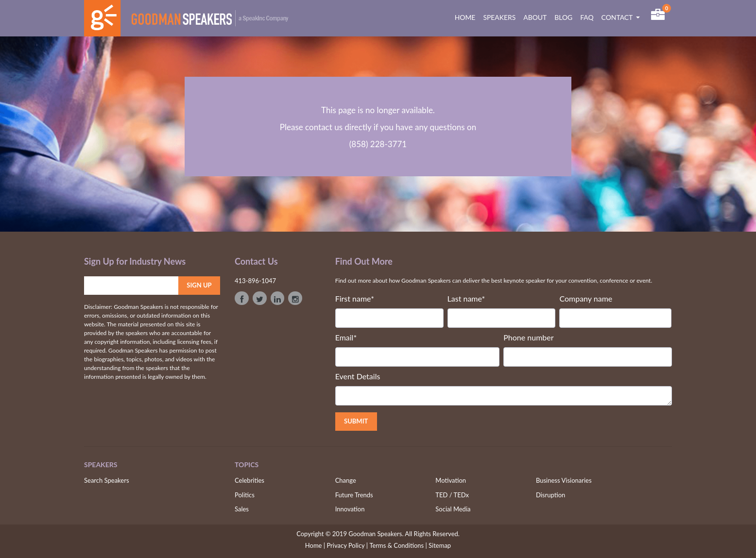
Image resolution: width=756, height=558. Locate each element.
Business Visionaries (564, 480)
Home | (315, 545)
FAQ (587, 17)
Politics (245, 495)
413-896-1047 (255, 281)
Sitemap (440, 545)
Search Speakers (107, 480)
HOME (467, 17)
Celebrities (249, 480)
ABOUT (535, 17)
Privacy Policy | (347, 545)
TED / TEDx (452, 495)
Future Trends (354, 495)
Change (346, 480)
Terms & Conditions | (398, 545)
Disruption (550, 495)
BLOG (563, 17)
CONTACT (618, 17)
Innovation (350, 509)
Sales (242, 509)
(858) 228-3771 (378, 144)
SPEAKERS (499, 17)
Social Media (453, 509)
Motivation (451, 480)
